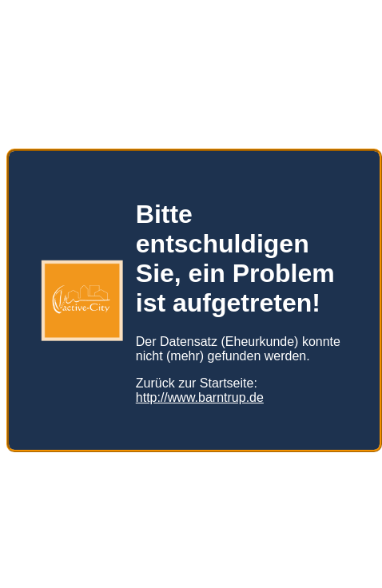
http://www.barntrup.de (200, 397)
